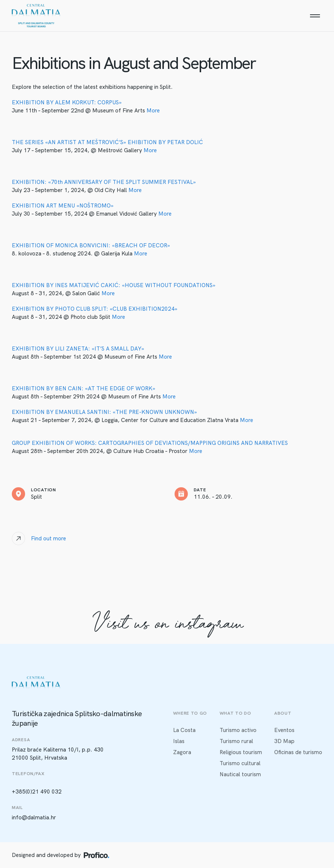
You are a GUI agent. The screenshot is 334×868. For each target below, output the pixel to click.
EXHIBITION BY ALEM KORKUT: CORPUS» (67, 102)
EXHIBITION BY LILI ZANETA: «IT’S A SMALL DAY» (78, 349)
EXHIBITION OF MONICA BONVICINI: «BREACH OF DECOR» (91, 245)
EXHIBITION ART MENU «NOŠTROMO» (63, 206)
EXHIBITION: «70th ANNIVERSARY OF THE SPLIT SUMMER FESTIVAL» (104, 182)
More (153, 111)
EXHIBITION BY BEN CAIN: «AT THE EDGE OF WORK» (84, 388)
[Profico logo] (97, 855)
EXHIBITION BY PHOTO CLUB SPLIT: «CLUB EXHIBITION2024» (95, 309)
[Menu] (315, 16)
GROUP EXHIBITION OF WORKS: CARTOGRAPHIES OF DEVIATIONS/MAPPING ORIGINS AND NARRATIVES (150, 443)
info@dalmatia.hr (34, 818)
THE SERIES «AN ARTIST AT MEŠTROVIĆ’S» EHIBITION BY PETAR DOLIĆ (107, 142)
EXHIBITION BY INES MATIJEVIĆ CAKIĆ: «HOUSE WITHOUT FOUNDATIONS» (114, 285)
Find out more (49, 538)
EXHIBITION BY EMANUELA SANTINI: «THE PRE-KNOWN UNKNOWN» (104, 412)
